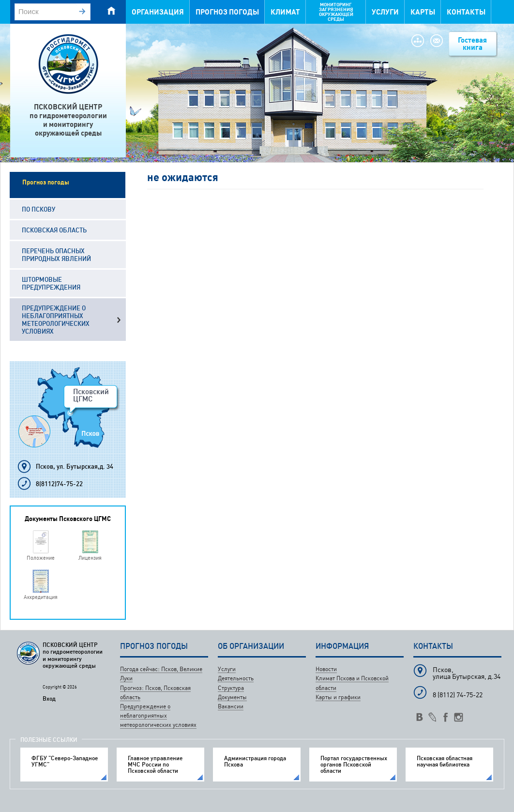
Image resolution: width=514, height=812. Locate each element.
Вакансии (231, 706)
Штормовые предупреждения (51, 283)
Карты (423, 12)
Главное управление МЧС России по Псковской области (155, 765)
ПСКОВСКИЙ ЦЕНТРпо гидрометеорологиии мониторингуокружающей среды (68, 120)
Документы (232, 697)
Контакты (466, 12)
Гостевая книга (472, 44)
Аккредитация (41, 597)
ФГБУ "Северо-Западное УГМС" (65, 761)
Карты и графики (338, 697)
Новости (326, 669)
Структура (231, 688)
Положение (41, 558)
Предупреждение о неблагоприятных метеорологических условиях (56, 320)
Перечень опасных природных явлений (56, 255)
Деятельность (236, 678)
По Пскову (38, 209)
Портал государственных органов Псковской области (354, 765)
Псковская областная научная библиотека (445, 761)
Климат (285, 12)
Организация (158, 12)
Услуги (385, 12)
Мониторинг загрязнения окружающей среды (336, 12)
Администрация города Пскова (255, 761)
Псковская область (54, 230)
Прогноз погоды (227, 12)
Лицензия (90, 558)
